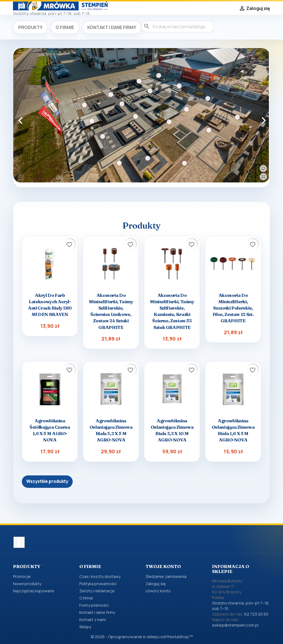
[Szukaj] (178, 27)
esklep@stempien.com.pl (235, 625)
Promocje (22, 576)
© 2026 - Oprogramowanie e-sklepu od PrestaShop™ (142, 637)
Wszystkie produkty (47, 481)
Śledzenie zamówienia (166, 576)
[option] (141, 115)
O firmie (65, 27)
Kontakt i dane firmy (112, 27)
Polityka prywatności (98, 584)
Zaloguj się (156, 584)
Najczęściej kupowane (34, 591)
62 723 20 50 (256, 614)
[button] (32, 118)
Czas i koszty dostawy (100, 576)
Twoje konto (163, 566)
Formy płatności (94, 605)
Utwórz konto (158, 591)
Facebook (19, 542)
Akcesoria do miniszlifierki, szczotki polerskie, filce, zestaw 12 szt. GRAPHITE (233, 308)
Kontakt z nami (93, 620)
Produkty (30, 27)
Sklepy (85, 627)
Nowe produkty (27, 584)
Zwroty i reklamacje (97, 591)
